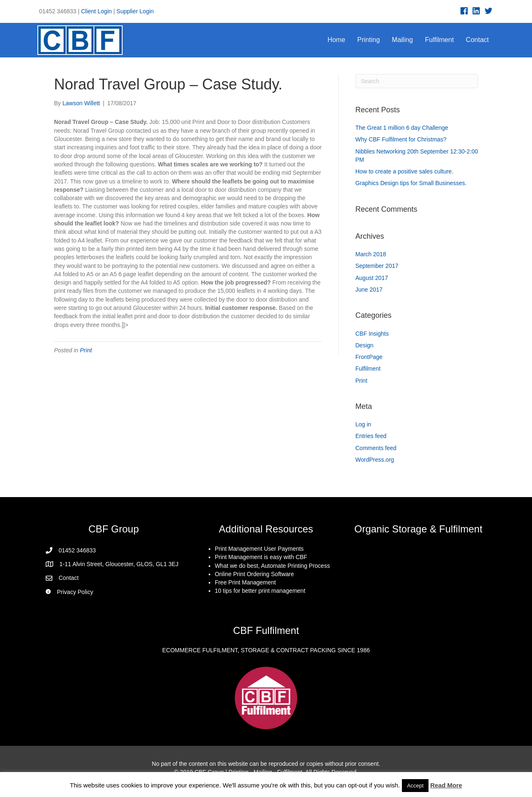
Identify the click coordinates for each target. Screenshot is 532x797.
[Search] (417, 81)
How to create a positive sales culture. (404, 171)
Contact (477, 40)
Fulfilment (440, 40)
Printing (369, 40)
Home (336, 40)
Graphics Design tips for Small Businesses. (411, 183)
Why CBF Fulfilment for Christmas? (401, 139)
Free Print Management (245, 582)
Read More (446, 785)
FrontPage (369, 357)
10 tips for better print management (260, 591)
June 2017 (369, 290)
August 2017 (372, 278)
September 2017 (377, 266)
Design (365, 345)
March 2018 (371, 254)
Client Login (96, 11)
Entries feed (371, 436)
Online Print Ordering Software (255, 574)
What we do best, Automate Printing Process (272, 566)
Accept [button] (415, 786)
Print (86, 350)
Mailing (403, 40)
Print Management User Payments (259, 549)
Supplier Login (135, 11)
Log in (363, 424)
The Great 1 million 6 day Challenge (402, 128)
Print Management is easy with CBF (261, 557)
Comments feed (376, 448)
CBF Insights (372, 334)
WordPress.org (375, 460)
